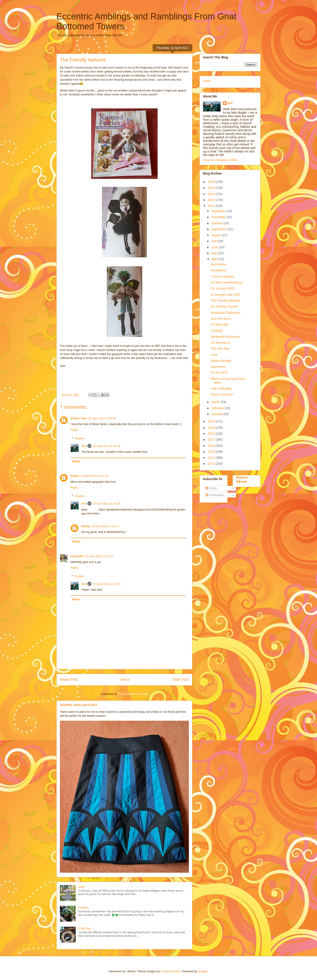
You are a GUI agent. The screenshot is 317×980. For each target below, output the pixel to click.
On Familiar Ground (224, 306)
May (215, 253)
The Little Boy (220, 349)
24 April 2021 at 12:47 (105, 526)
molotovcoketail (170, 971)
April (215, 259)
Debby (75, 476)
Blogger (203, 971)
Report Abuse (242, 479)
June (215, 247)
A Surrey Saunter (222, 277)
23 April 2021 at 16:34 (107, 504)
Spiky (81, 887)
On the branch (220, 343)
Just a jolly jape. (222, 388)
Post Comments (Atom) (133, 694)
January (217, 414)
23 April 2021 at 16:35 (107, 446)
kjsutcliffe (77, 556)
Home (125, 680)
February (218, 408)
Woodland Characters (226, 313)
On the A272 (219, 373)
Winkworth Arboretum (225, 337)
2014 (212, 458)
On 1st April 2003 (222, 288)
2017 (212, 440)
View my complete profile (220, 160)
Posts (211, 488)
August (217, 235)
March (216, 402)
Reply (74, 430)
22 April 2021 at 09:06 (102, 418)
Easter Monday (221, 361)
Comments (215, 495)
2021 (212, 206)
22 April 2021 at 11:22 (95, 476)
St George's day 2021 (226, 295)
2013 (212, 464)
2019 (212, 428)
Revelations (219, 270)
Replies (80, 438)
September (219, 229)
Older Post (181, 680)
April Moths (218, 264)
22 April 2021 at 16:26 (99, 556)
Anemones (218, 367)
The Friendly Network (225, 301)
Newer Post (69, 680)
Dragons (83, 907)
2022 (212, 200)
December (219, 211)
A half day (84, 928)
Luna (214, 355)
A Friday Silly (220, 325)
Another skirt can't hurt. (79, 705)
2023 (212, 194)
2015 (212, 452)
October (217, 223)
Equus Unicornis (222, 394)
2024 (212, 188)
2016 (212, 446)
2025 (212, 182)
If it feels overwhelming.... (228, 282)
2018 (212, 434)
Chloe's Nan (79, 418)
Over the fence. (221, 319)
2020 (212, 421)
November (219, 217)
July (215, 241)
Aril (84, 446)
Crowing (216, 330)
